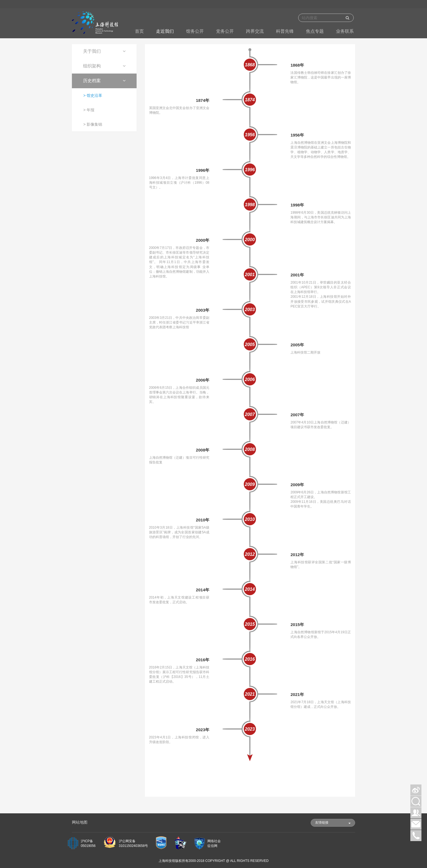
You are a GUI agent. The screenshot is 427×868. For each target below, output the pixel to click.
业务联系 (345, 31)
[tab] (104, 51)
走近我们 (165, 31)
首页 (139, 31)
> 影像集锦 (93, 124)
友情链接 (333, 822)
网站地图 (80, 822)
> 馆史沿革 (93, 95)
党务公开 (225, 31)
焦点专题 (315, 31)
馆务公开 (195, 31)
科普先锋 (285, 31)
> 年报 (89, 110)
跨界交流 (255, 31)
